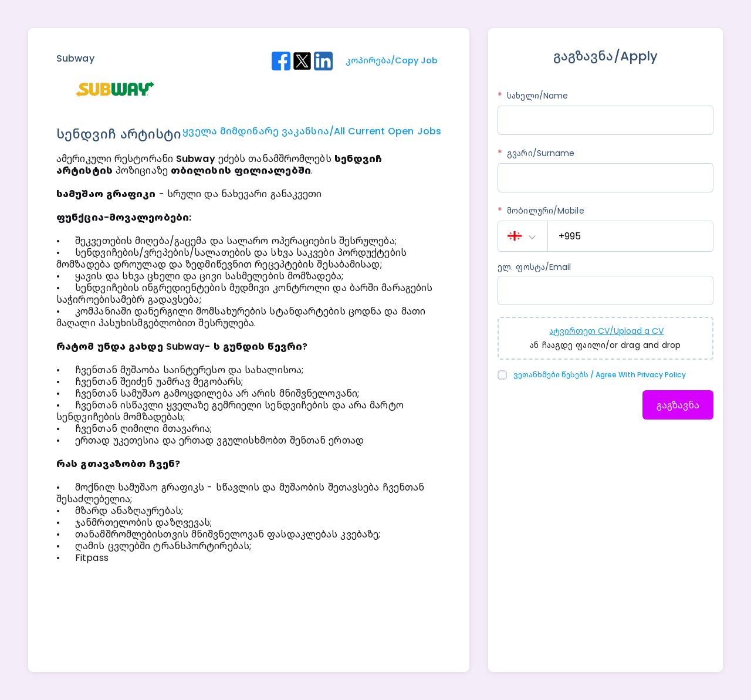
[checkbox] (504, 375)
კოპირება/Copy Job (392, 60)
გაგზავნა (678, 405)
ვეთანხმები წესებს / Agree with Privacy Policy (600, 375)
